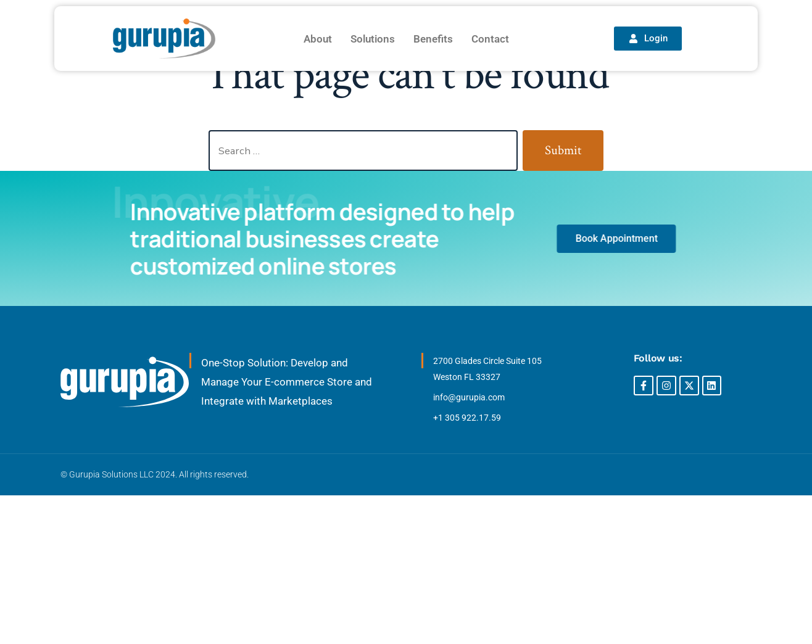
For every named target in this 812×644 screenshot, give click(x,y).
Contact (490, 39)
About (318, 39)
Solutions (373, 39)
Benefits (433, 39)
